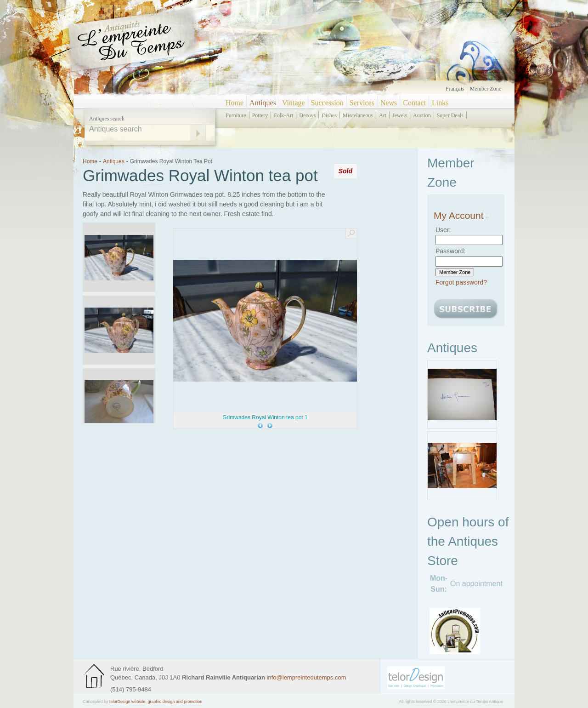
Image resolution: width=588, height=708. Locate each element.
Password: (450, 251)
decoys (307, 115)
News (389, 103)
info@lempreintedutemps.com (307, 677)
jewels (400, 115)
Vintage (294, 103)
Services (362, 103)
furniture (236, 115)
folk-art (283, 115)
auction (422, 115)
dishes (329, 115)
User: (443, 230)
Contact (414, 103)
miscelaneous (358, 115)
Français (455, 89)
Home (235, 103)
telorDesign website (127, 702)
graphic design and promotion (175, 702)
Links (440, 103)
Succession (327, 103)
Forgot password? (461, 282)
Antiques (263, 103)
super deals (450, 115)
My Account (461, 215)
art (383, 115)
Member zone (486, 89)
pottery (260, 115)
